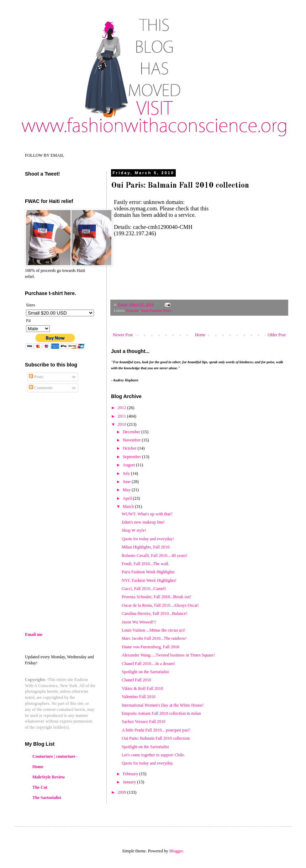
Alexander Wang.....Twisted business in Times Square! (168, 655)
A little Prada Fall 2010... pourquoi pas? (156, 730)
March (129, 507)
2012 (123, 408)
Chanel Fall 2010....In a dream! (148, 664)
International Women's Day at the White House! (163, 705)
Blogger (176, 851)
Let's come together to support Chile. (153, 755)
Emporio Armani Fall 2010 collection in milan (161, 713)
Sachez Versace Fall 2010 (144, 722)
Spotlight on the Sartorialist (145, 672)
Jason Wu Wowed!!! (139, 622)
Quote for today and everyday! (148, 539)
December (132, 432)
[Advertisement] (85, 569)
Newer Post (123, 335)
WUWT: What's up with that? (147, 514)
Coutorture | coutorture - (55, 756)
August (130, 465)
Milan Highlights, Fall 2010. (146, 547)
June (127, 482)
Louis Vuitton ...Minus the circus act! (154, 630)
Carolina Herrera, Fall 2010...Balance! (154, 614)
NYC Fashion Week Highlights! (149, 580)
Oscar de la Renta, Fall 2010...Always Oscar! (160, 605)
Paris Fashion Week (156, 310)
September (132, 457)
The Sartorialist (47, 798)
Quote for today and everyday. (148, 763)
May (127, 490)
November (132, 440)
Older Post (277, 335)
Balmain (133, 310)
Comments (41, 388)
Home (200, 335)
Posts (36, 377)
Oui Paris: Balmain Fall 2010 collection (156, 738)
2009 (123, 792)
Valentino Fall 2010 (139, 697)
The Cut (40, 787)
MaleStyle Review (49, 777)
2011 (123, 416)
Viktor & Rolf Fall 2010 (142, 688)
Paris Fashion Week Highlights (148, 572)
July (127, 473)
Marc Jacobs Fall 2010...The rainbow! (154, 638)
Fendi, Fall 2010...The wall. (145, 564)
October (130, 448)
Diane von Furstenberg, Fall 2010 (150, 647)
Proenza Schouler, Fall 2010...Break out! (156, 597)
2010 (123, 424)
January (130, 782)
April (128, 498)
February (131, 774)
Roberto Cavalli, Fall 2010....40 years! (154, 556)
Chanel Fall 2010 (136, 680)
